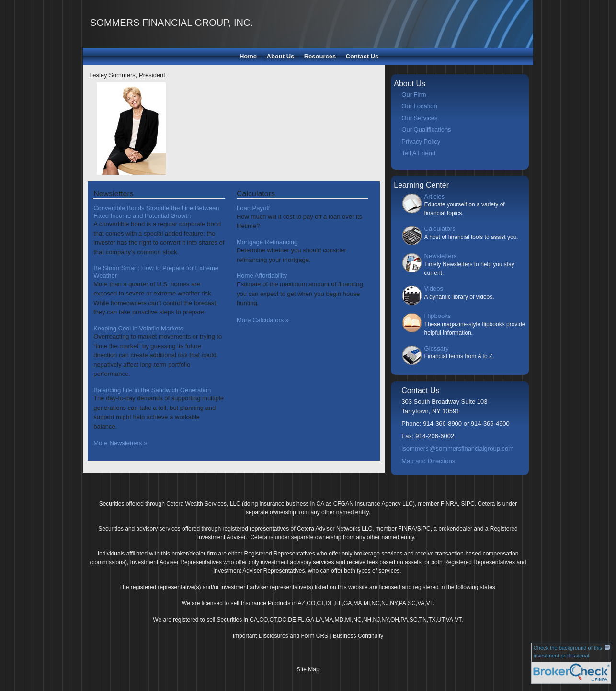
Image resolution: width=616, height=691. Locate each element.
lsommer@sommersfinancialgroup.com (457, 448)
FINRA (449, 504)
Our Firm (414, 95)
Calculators (440, 229)
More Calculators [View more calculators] (263, 320)
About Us (281, 56)
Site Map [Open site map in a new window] (308, 669)
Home (248, 56)
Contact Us (362, 56)
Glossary (437, 348)
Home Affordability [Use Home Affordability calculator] (262, 276)
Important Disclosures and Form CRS (280, 636)
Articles (435, 197)
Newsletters (441, 256)
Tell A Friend (418, 153)
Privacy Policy (421, 142)
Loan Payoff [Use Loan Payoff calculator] (253, 208)
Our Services (419, 118)
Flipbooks (438, 316)
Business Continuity (358, 636)
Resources (320, 56)
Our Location (419, 106)
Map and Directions (428, 461)
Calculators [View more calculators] (256, 194)
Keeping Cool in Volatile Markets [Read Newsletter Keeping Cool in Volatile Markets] (138, 328)
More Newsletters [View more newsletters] (120, 443)
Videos (434, 289)
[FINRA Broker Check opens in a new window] (571, 660)
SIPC (468, 504)
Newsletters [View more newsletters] (114, 194)
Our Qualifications (426, 130)
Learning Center (421, 185)
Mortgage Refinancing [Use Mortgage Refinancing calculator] (267, 242)
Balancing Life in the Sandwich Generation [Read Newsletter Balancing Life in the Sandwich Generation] (152, 390)
